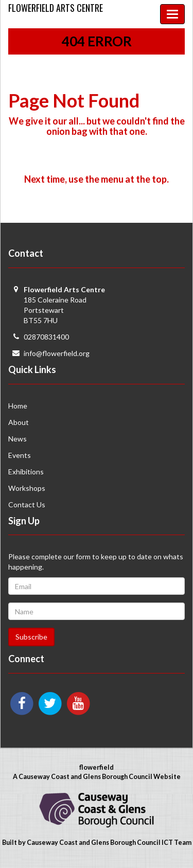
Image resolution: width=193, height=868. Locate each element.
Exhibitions (26, 472)
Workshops (27, 488)
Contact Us (27, 504)
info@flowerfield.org (57, 353)
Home (18, 406)
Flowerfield (56, 8)
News (17, 439)
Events (20, 455)
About (19, 422)
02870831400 (46, 337)
